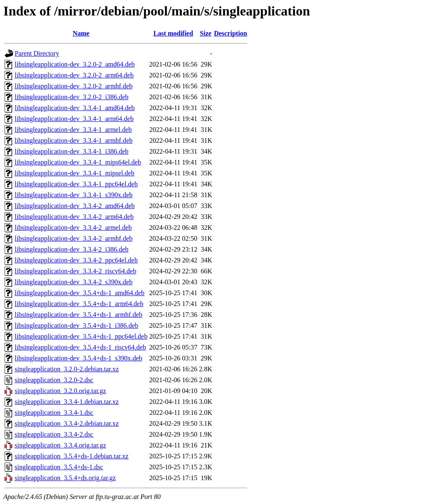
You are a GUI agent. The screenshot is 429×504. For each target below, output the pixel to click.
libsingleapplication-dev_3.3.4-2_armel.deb (73, 228)
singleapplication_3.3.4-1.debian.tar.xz (67, 402)
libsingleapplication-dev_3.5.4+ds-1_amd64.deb (80, 293)
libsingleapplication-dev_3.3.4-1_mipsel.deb (75, 173)
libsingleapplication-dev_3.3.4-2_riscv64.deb (75, 271)
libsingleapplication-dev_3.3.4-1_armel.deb (73, 130)
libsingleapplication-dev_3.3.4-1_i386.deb (72, 151)
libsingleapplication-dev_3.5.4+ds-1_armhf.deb (79, 315)
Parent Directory (37, 53)
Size (206, 33)
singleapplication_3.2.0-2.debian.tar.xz (67, 369)
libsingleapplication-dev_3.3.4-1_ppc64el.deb (76, 184)
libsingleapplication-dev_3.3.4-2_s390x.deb (74, 282)
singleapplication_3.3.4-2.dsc (54, 434)
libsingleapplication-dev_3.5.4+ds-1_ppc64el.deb (81, 336)
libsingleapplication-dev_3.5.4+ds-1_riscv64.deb (80, 347)
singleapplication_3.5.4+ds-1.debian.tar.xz (72, 456)
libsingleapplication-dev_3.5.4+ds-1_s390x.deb (79, 358)
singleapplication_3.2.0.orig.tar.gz (60, 391)
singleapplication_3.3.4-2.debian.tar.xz (67, 423)
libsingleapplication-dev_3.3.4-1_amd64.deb (75, 108)
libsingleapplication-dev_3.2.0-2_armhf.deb (74, 86)
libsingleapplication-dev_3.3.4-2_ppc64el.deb (76, 260)
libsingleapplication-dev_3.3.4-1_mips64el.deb (78, 162)
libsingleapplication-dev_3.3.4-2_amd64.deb (75, 206)
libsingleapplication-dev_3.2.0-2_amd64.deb (75, 64)
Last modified (173, 33)
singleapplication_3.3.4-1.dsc (54, 413)
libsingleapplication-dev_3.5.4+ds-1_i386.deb (76, 325)
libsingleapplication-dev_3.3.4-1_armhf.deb (74, 140)
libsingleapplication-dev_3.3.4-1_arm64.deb (74, 119)
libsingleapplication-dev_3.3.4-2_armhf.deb (74, 238)
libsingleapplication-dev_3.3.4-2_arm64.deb (74, 217)
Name (81, 33)
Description (231, 33)
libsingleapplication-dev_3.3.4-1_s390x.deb (74, 195)
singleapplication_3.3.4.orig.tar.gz (60, 445)
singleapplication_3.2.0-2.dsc (54, 380)
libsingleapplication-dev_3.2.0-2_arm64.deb (74, 75)
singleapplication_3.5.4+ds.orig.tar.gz (65, 478)
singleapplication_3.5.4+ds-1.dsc (59, 467)
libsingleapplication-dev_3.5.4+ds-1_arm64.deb (79, 304)
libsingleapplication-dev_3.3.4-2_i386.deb (72, 249)
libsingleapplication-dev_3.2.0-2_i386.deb (72, 97)
